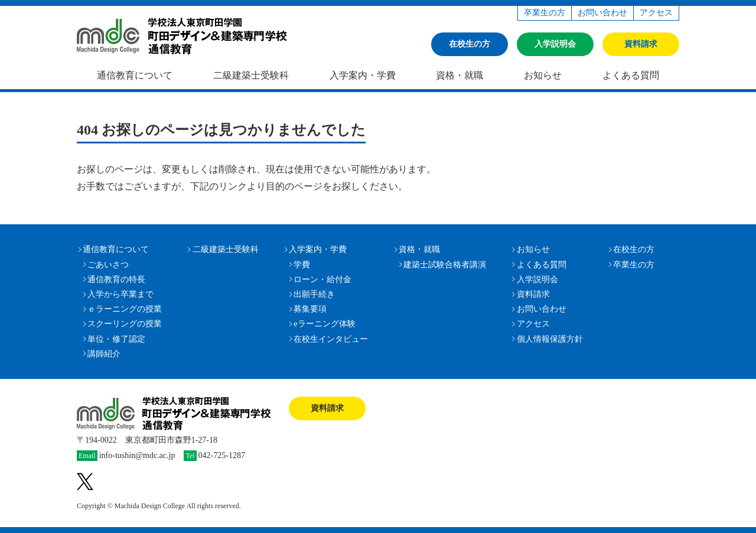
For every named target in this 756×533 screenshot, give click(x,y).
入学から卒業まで (120, 294)
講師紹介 (104, 354)
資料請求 (641, 44)
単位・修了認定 (116, 339)
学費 (302, 265)
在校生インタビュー (331, 339)
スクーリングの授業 (125, 324)
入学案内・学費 (363, 75)
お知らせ (543, 75)
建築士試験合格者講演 (445, 265)
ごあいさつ (108, 265)
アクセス (656, 13)
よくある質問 (631, 75)
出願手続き (314, 294)
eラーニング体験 (324, 324)
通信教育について (135, 75)
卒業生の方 (545, 13)
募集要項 (310, 309)
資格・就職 (460, 75)
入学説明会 (555, 44)
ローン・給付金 (322, 279)
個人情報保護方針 (550, 339)
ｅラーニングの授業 (125, 309)
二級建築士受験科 (251, 75)
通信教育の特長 (116, 279)
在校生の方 (470, 44)
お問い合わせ (602, 13)
